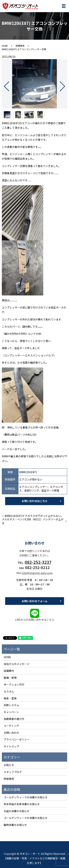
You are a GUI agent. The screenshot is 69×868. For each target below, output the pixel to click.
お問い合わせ (11, 733)
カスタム (9, 691)
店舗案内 (9, 671)
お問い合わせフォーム (35, 601)
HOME (5, 46)
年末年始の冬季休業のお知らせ (22, 804)
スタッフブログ (13, 772)
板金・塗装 (10, 698)
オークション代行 (14, 684)
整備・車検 (10, 678)
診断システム (11, 705)
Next (66, 85)
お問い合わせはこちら (35, 501)
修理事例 (20, 46)
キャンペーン (11, 712)
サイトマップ (11, 746)
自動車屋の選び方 (14, 719)
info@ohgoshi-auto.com (37, 573)
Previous (3, 85)
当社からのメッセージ (17, 664)
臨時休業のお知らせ (15, 825)
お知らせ (9, 765)
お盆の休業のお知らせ (17, 811)
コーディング (11, 726)
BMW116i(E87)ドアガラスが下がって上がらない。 (34, 516)
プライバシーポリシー (17, 739)
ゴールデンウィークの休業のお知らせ (26, 797)
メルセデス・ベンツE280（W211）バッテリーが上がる (33, 521)
